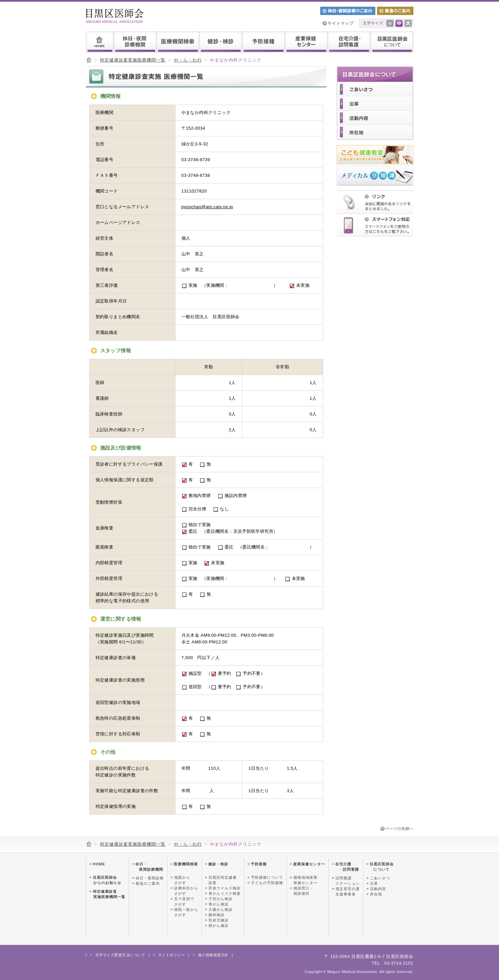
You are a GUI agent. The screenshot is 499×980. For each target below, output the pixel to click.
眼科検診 (217, 915)
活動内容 (378, 889)
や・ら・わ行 (188, 60)
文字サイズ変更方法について (120, 955)
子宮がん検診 (221, 899)
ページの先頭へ (399, 829)
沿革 (374, 883)
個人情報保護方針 (213, 955)
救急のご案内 (148, 883)
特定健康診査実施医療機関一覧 (133, 60)
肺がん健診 (219, 926)
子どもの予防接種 (267, 883)
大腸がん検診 (221, 909)
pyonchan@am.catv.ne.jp (207, 207)
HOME (99, 864)
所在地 (376, 894)
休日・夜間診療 (150, 878)
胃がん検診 (219, 904)
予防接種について (267, 877)
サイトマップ (341, 23)
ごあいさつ (380, 878)
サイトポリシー (172, 955)
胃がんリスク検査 (225, 893)
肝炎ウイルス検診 (225, 888)
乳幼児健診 (219, 920)
